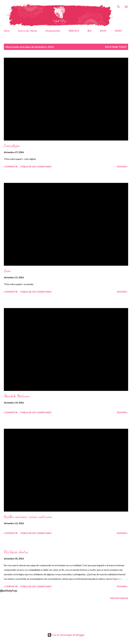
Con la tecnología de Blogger (66, 635)
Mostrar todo (116, 47)
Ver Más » (122, 167)
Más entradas (119, 598)
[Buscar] (118, 6)
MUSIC (118, 31)
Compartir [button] (11, 167)
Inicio (7, 31)
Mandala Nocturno (17, 396)
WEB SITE (74, 31)
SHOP (103, 31)
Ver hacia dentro (16, 552)
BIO (90, 31)
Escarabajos (12, 146)
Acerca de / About (28, 31)
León (7, 271)
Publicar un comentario (36, 167)
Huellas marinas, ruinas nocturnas (28, 517)
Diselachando (53, 31)
